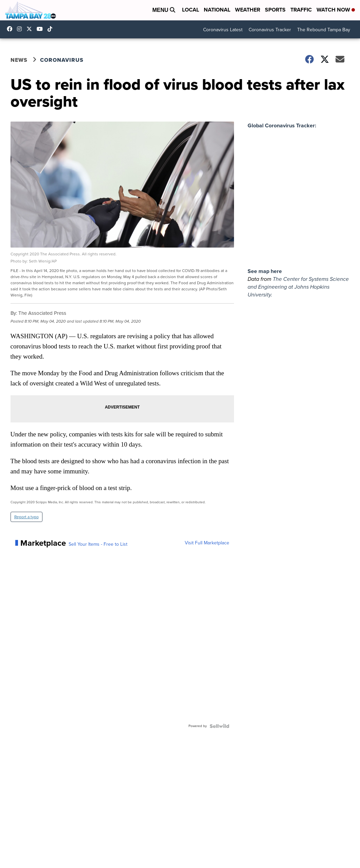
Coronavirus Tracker (270, 30)
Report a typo (26, 517)
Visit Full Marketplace (207, 543)
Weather (248, 10)
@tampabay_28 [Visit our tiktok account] (52, 29)
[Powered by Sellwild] (219, 726)
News (19, 60)
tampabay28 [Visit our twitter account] (31, 29)
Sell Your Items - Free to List (98, 544)
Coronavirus (62, 60)
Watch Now (336, 10)
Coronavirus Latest (223, 30)
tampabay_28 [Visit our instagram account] (21, 29)
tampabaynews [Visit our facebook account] (11, 29)
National (217, 10)
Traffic (301, 10)
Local (191, 10)
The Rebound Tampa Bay (324, 30)
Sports (275, 10)
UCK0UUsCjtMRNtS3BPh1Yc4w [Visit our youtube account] (41, 29)
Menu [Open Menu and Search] (164, 10)
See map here (265, 271)
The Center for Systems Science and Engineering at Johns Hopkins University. (298, 287)
